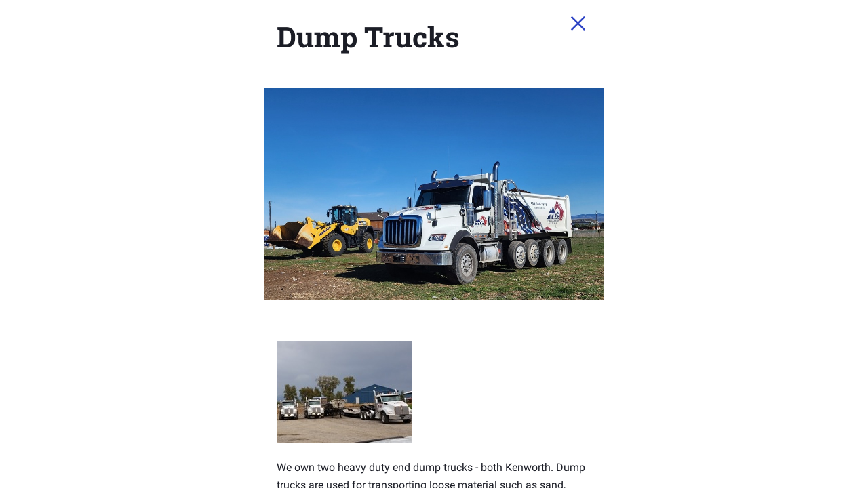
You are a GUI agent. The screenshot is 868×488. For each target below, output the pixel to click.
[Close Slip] (716, 38)
